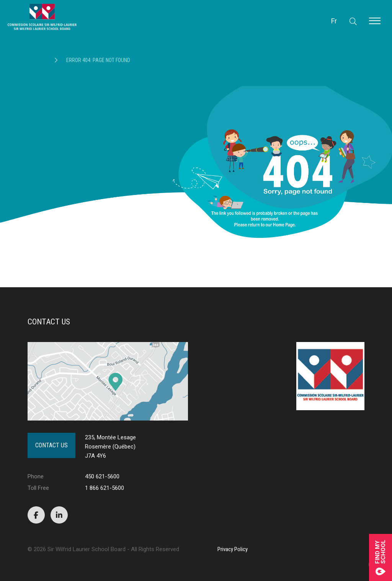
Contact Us (51, 445)
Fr (334, 21)
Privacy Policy (233, 549)
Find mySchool (381, 557)
